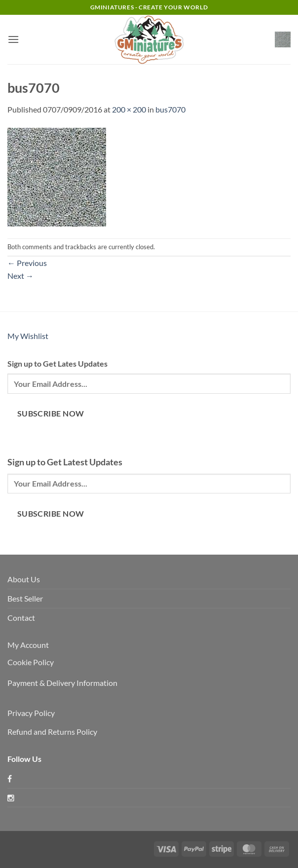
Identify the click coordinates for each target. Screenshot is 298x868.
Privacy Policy (31, 713)
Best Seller (25, 598)
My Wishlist (28, 336)
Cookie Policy (31, 662)
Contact (21, 618)
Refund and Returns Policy (52, 732)
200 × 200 (129, 109)
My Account (28, 645)
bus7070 (170, 109)
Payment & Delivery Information (62, 683)
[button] (13, 39)
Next (20, 276)
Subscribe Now (51, 414)
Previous (27, 263)
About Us (24, 579)
